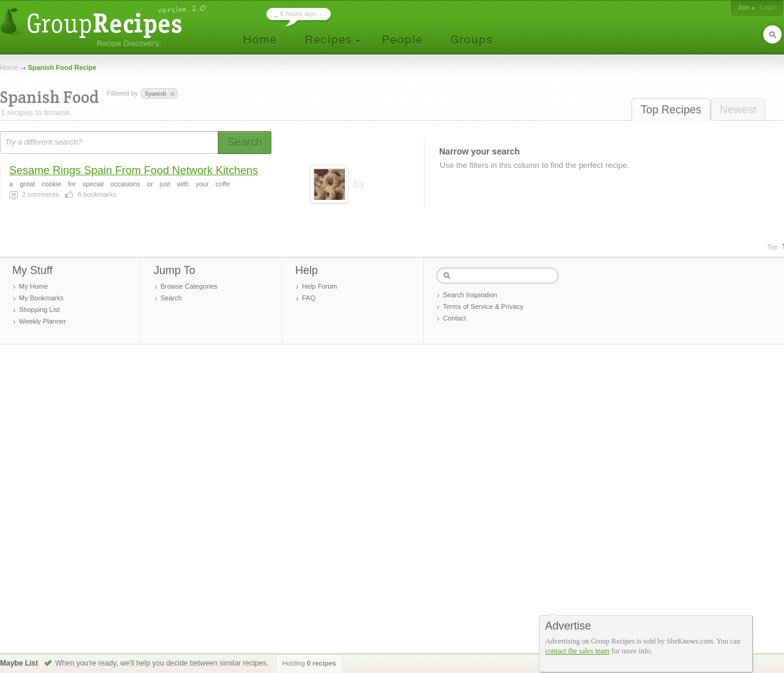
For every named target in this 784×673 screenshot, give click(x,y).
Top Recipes (671, 110)
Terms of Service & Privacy (483, 306)
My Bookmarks (41, 298)
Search (171, 298)
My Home (33, 286)
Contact (454, 318)
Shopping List (40, 310)
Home (9, 67)
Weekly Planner (43, 321)
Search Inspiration (470, 295)
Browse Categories (189, 286)
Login (768, 7)
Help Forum (319, 286)
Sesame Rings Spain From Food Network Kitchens (134, 170)
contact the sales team (577, 651)
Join (744, 7)
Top (772, 247)
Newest (738, 110)
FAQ (309, 298)
